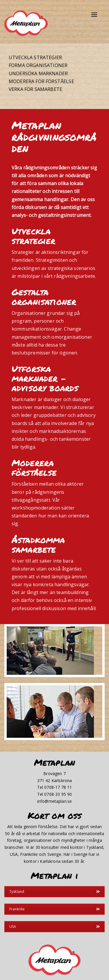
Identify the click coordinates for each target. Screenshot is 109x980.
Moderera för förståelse (41, 81)
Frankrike (54, 909)
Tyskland (54, 892)
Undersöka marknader (38, 73)
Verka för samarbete (35, 89)
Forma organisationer (38, 65)
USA (54, 927)
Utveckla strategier (35, 57)
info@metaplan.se (55, 801)
